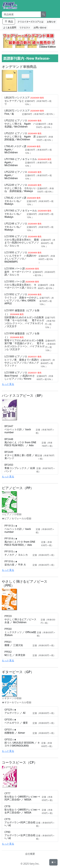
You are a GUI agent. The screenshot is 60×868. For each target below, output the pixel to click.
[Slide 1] (19, 45)
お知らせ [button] (51, 22)
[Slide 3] (30, 45)
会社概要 (30, 854)
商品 (9, 21)
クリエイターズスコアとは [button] (31, 22)
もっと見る (8, 384)
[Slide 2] (25, 45)
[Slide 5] (41, 45)
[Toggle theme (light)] (53, 862)
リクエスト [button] (25, 27)
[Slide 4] (36, 45)
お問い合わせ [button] (40, 27)
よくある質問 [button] (10, 27)
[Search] (21, 14)
